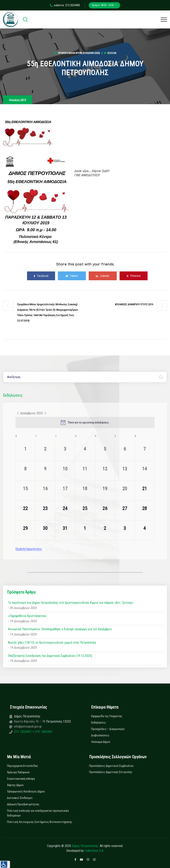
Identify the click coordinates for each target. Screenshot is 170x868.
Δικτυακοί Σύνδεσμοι (20, 798)
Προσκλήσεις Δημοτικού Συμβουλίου (111, 766)
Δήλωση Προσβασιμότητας (23, 804)
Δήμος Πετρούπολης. (85, 846)
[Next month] (45, 413)
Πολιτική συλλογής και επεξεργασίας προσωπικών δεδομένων (38, 813)
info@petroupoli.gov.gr (28, 726)
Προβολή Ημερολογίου (29, 549)
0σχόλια (110, 53)
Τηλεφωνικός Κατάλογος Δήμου (26, 791)
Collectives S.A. (94, 851)
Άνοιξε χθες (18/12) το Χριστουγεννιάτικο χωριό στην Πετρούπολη (52, 643)
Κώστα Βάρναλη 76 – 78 (30, 721)
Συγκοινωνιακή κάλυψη (21, 779)
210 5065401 (43, 732)
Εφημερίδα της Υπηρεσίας (107, 716)
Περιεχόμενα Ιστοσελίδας (23, 766)
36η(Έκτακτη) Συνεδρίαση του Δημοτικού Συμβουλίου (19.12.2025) (50, 656)
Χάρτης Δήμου (15, 785)
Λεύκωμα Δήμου (101, 742)
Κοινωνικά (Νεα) (91, 53)
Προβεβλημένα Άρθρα (70, 53)
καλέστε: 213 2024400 (65, 5)
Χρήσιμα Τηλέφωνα (18, 772)
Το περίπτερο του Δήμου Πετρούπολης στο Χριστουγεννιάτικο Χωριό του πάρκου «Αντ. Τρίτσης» (71, 603)
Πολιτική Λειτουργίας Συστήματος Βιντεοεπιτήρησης (40, 822)
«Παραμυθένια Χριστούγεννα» (27, 616)
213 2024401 (23, 732)
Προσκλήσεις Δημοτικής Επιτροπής (111, 772)
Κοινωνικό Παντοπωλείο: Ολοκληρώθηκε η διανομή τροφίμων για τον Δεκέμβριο (60, 629)
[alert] (85, 422)
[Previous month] (18, 413)
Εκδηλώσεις (99, 723)
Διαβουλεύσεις (100, 735)
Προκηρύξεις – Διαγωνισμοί (108, 729)
